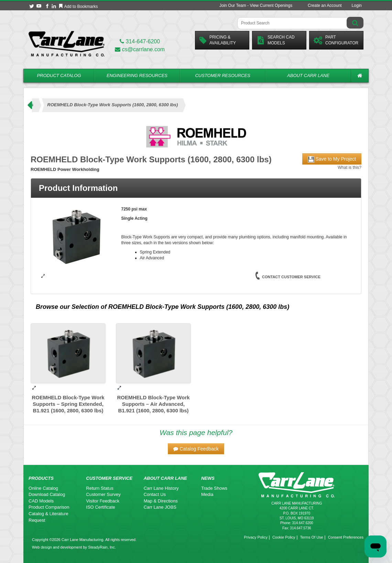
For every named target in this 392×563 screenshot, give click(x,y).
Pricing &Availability (218, 40)
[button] (196, 449)
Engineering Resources (137, 75)
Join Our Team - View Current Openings (256, 6)
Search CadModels (276, 40)
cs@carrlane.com (140, 49)
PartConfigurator (336, 40)
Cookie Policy (284, 537)
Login (357, 6)
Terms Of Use (311, 537)
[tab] (196, 188)
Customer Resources (222, 75)
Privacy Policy (255, 537)
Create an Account (325, 6)
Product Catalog (59, 75)
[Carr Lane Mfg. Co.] (67, 44)
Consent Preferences (346, 537)
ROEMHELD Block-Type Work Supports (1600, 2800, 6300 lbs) (199, 307)
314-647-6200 (140, 41)
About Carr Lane (308, 75)
